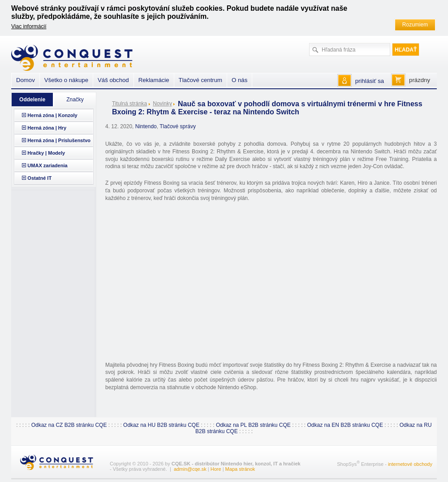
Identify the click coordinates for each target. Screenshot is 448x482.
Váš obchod (113, 80)
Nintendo (146, 126)
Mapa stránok (240, 469)
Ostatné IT (39, 178)
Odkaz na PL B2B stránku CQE (253, 425)
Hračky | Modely (46, 153)
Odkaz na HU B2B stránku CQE (161, 425)
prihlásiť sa (370, 81)
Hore (216, 469)
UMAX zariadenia (47, 165)
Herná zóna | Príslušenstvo (59, 140)
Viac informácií (29, 26)
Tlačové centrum (200, 80)
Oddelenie (32, 100)
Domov (26, 80)
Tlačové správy (178, 126)
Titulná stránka (129, 104)
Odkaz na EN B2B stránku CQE (345, 425)
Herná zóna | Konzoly (52, 115)
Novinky (162, 104)
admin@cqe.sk (190, 469)
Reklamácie (154, 80)
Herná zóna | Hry (47, 128)
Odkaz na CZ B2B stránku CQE (69, 425)
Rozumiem (415, 25)
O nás (239, 80)
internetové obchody (410, 464)
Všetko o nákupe (66, 80)
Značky (75, 100)
